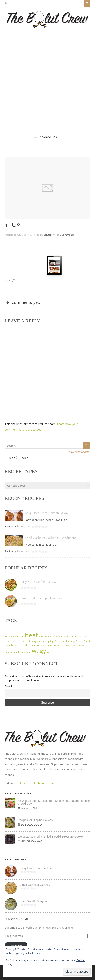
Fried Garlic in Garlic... (35, 884)
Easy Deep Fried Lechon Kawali (47, 513)
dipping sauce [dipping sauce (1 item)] (35, 641)
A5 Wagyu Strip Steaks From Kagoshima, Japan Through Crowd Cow (54, 802)
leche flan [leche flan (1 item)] (28, 645)
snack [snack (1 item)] (16, 652)
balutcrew (49, 235)
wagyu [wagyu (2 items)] (41, 651)
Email (8, 686)
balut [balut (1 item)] (22, 637)
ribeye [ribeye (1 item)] (74, 645)
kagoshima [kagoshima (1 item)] (17, 645)
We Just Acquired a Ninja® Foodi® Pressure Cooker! (51, 837)
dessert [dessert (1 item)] (13, 641)
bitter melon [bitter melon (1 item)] (45, 637)
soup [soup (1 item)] (22, 652)
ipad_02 (10, 280)
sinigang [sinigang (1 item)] (9, 652)
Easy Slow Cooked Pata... (38, 582)
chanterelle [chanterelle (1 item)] (75, 637)
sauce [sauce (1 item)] (82, 645)
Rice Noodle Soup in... (35, 901)
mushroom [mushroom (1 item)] (40, 645)
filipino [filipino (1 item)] (80, 641)
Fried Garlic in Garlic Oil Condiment (50, 538)
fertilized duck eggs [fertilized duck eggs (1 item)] (65, 641)
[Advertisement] (47, 78)
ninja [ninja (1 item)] (49, 645)
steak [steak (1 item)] (28, 652)
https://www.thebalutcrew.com (37, 783)
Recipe (24, 458)
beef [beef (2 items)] (31, 635)
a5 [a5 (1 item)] (6, 637)
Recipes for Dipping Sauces (35, 820)
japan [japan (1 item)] (8, 645)
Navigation (48, 137)
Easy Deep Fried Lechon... (37, 868)
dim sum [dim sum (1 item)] (23, 641)
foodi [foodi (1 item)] (87, 641)
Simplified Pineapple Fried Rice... (44, 598)
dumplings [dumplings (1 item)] (49, 641)
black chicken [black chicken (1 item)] (60, 637)
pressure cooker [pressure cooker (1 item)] (62, 645)
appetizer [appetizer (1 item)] (13, 637)
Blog (12, 458)
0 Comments (66, 235)
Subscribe (16, 946)
